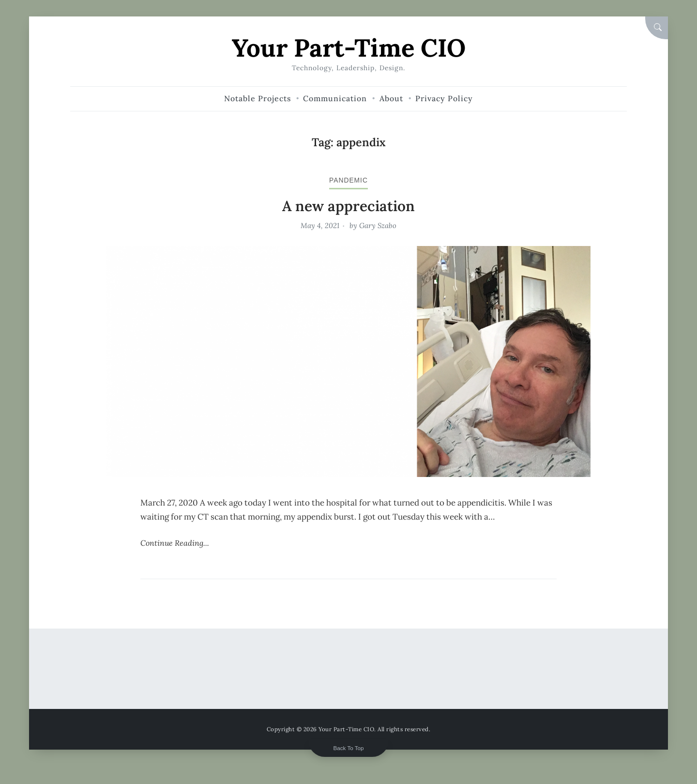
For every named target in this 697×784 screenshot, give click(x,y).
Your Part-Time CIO (349, 48)
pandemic (348, 180)
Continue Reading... (175, 543)
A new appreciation (348, 206)
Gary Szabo (378, 225)
